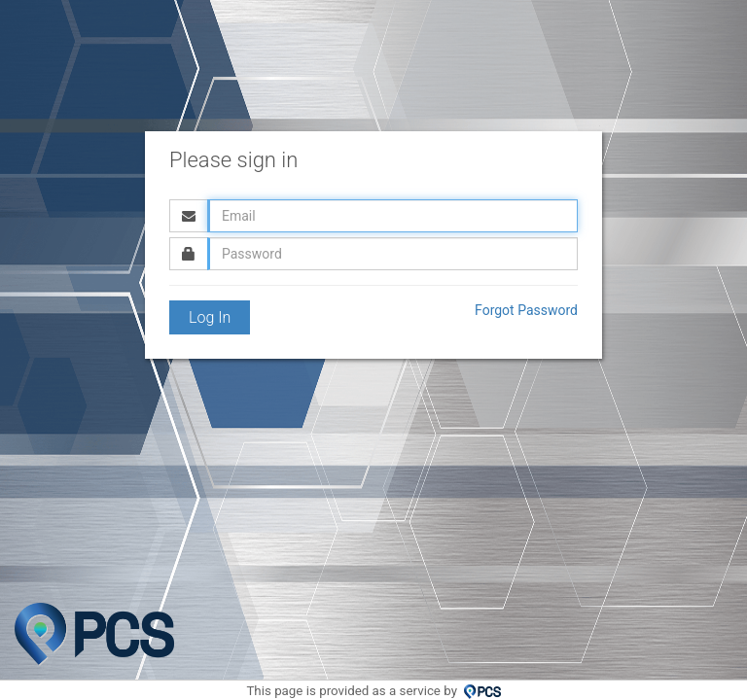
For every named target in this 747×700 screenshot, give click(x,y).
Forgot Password (526, 310)
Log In (210, 317)
